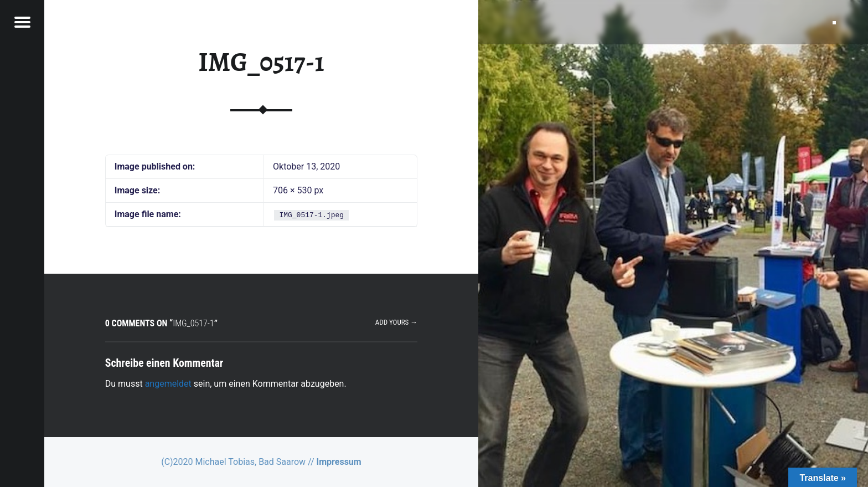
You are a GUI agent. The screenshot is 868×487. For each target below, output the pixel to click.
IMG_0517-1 (261, 62)
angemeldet (168, 384)
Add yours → (396, 322)
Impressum (339, 462)
